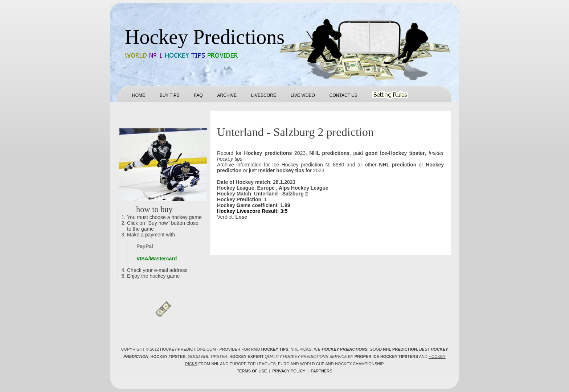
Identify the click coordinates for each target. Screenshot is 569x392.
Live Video (303, 95)
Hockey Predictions (205, 37)
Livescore (264, 95)
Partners (321, 371)
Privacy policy (289, 371)
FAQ (198, 95)
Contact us (343, 95)
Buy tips (169, 95)
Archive (227, 95)
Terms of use (252, 371)
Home (139, 95)
